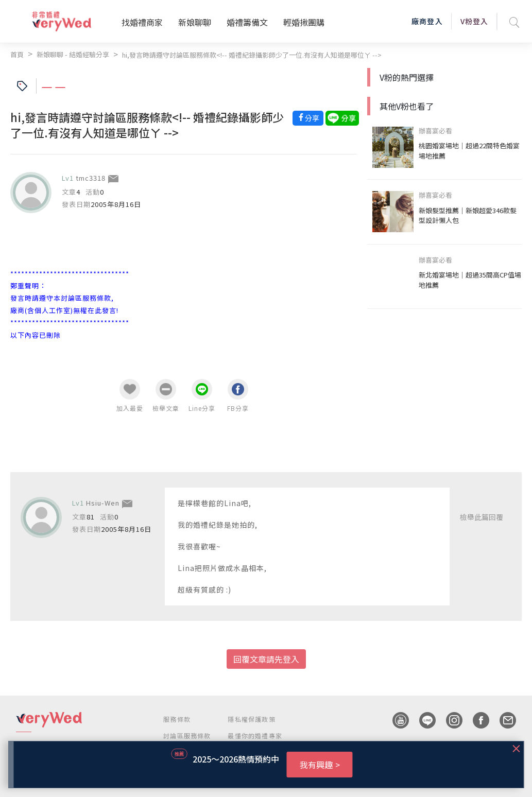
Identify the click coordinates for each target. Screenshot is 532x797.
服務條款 (177, 719)
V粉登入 (474, 21)
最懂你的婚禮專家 (255, 735)
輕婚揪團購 (304, 22)
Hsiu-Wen (103, 503)
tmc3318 (91, 178)
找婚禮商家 (142, 22)
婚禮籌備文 (247, 22)
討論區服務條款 (187, 735)
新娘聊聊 (195, 22)
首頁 (17, 54)
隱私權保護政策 (251, 719)
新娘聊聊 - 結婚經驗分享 (73, 54)
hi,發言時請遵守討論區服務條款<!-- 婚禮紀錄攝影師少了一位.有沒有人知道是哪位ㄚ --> (252, 55)
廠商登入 (427, 21)
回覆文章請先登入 (266, 659)
